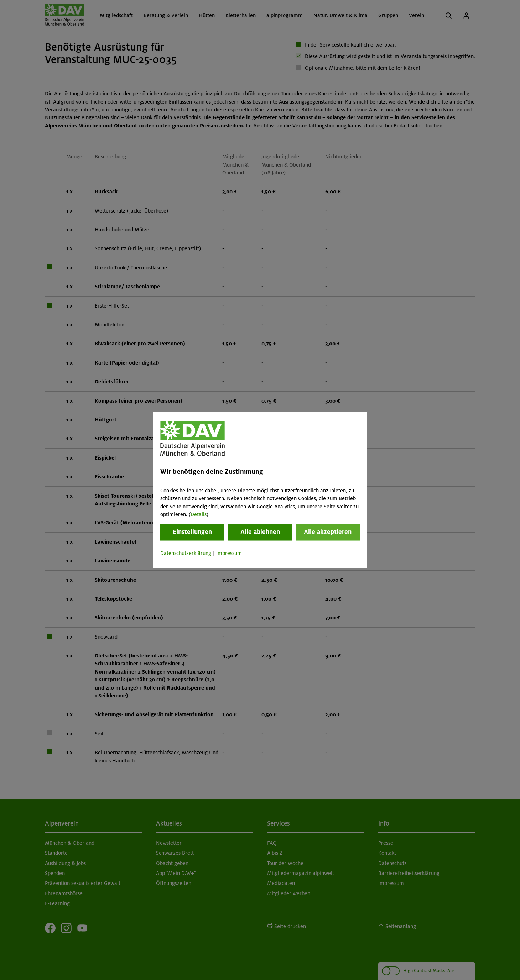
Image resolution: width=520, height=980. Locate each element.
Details (199, 514)
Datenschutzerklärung (186, 554)
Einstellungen (192, 532)
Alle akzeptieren (328, 532)
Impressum (229, 554)
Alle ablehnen (260, 532)
